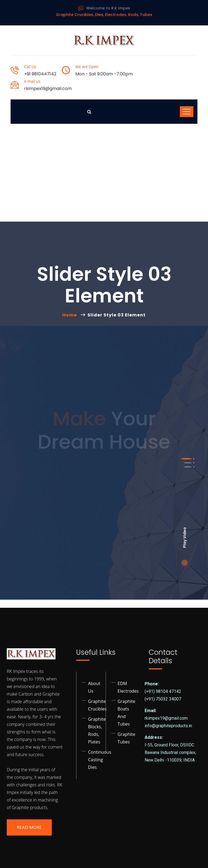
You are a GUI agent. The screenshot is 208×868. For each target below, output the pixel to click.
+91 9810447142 (40, 74)
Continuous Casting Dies (100, 760)
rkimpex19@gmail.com (48, 89)
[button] (186, 459)
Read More (29, 827)
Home (71, 315)
